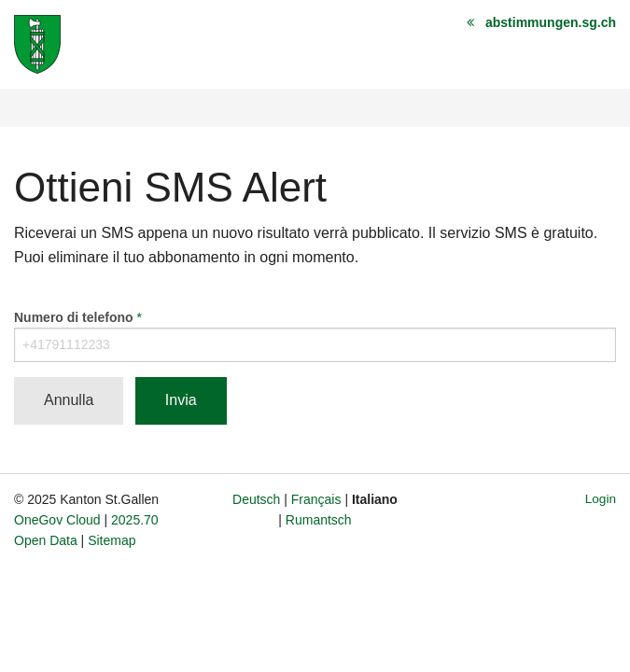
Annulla (69, 400)
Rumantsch (319, 520)
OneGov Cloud (57, 520)
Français (316, 499)
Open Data (46, 540)
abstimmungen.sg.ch (551, 22)
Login (601, 499)
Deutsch (256, 499)
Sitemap (112, 540)
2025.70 (135, 520)
